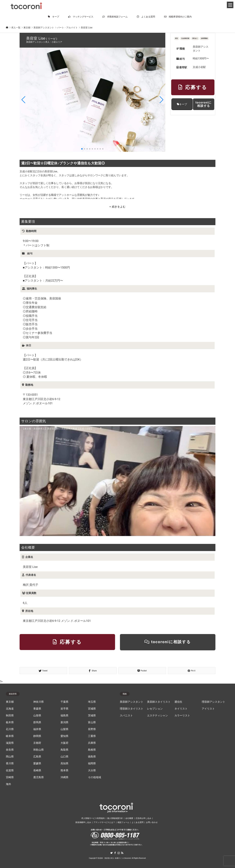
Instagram (119, 853)
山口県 (64, 757)
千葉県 (64, 702)
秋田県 (10, 716)
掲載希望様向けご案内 (178, 17)
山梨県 (64, 729)
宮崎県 (10, 777)
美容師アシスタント (132, 702)
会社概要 (129, 818)
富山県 (92, 722)
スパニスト (126, 716)
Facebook (115, 853)
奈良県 (10, 750)
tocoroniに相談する (204, 104)
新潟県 (64, 722)
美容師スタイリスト (159, 702)
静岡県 (37, 736)
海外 (8, 784)
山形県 (37, 716)
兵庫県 (92, 743)
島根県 (92, 750)
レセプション (155, 709)
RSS (122, 853)
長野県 (92, 729)
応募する (193, 87)
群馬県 (37, 722)
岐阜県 (10, 736)
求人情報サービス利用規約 (93, 818)
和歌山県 (39, 750)
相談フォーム (123, 822)
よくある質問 (146, 17)
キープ (54, 17)
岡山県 (10, 757)
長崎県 (37, 771)
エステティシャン (157, 716)
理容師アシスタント (213, 702)
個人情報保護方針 (115, 818)
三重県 (92, 736)
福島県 (64, 716)
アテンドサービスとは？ (104, 822)
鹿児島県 (39, 777)
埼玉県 (92, 702)
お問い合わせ (152, 822)
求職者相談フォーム (115, 17)
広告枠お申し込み (143, 818)
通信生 (178, 702)
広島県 (37, 757)
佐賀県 (10, 771)
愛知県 (64, 736)
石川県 (10, 729)
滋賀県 (10, 743)
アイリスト (208, 709)
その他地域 (94, 777)
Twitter (111, 853)
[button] (23, 100)
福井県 (37, 729)
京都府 (37, 743)
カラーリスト (182, 716)
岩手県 (64, 709)
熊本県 (64, 771)
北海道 (10, 709)
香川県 (10, 763)
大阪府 (64, 743)
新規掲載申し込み (83, 822)
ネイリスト (181, 709)
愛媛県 (37, 763)
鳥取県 (64, 750)
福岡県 (92, 763)
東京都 (10, 702)
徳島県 (92, 757)
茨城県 (92, 716)
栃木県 (10, 722)
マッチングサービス (81, 17)
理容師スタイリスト (132, 709)
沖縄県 (64, 777)
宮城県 (92, 709)
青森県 (37, 709)
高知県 (64, 763)
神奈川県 (39, 702)
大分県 (92, 771)
